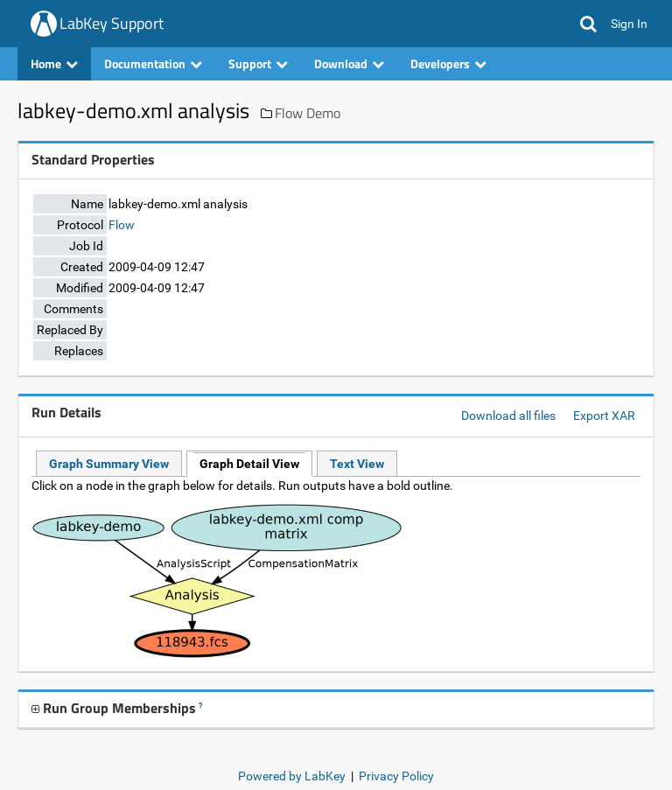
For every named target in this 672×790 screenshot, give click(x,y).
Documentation (153, 63)
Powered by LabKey (292, 776)
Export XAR (604, 416)
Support (258, 63)
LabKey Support (112, 23)
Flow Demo (308, 113)
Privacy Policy (396, 776)
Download (349, 63)
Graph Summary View (109, 464)
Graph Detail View (249, 464)
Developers (448, 63)
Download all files (508, 416)
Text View (357, 464)
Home (54, 63)
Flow (122, 225)
